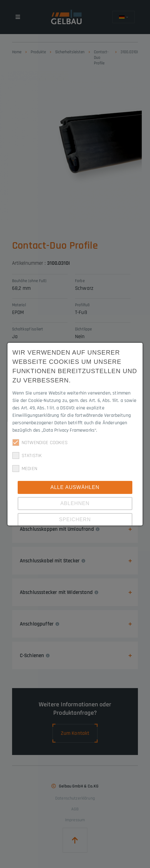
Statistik (27, 456)
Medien (25, 469)
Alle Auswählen (75, 487)
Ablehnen (75, 503)
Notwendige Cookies (40, 443)
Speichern (75, 519)
